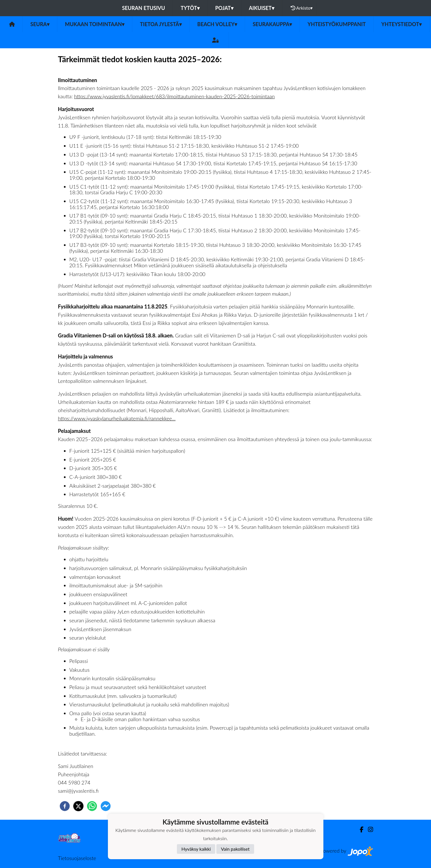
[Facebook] (359, 830)
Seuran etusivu (144, 8)
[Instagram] (368, 830)
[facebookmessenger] (106, 806)
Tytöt (190, 8)
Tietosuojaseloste (77, 858)
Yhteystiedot (401, 24)
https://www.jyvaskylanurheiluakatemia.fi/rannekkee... (117, 418)
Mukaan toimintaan (95, 24)
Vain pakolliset (235, 849)
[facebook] (65, 806)
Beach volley (217, 24)
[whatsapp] (92, 806)
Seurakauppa (272, 24)
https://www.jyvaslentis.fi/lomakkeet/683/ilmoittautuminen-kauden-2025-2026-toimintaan (174, 96)
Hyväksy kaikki (196, 849)
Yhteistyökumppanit (337, 24)
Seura (40, 24)
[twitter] (78, 806)
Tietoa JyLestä (161, 24)
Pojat (224, 8)
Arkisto (302, 8)
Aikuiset (262, 8)
